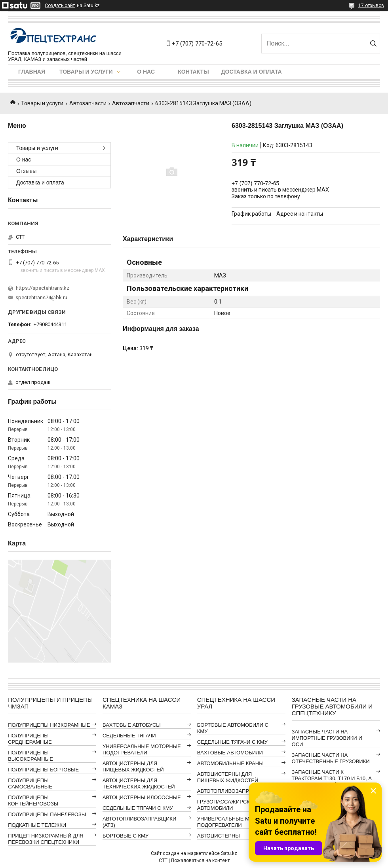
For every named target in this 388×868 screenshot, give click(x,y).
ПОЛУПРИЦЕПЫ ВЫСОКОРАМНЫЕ (30, 756)
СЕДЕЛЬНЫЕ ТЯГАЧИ (129, 736)
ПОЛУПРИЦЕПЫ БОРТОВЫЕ (43, 770)
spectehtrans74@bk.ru (41, 297)
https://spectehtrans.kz (43, 288)
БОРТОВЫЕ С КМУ (126, 836)
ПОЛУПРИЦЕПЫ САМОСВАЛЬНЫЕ (30, 783)
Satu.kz (229, 853)
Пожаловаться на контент (200, 860)
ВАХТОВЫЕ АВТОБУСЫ (132, 725)
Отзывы (26, 171)
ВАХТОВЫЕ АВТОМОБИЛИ (230, 753)
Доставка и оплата (252, 72)
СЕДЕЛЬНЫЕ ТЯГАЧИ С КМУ (138, 808)
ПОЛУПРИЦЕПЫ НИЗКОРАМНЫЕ (49, 725)
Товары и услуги (86, 72)
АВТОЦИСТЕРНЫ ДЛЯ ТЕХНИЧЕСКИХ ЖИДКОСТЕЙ (139, 783)
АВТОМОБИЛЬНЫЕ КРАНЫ (230, 763)
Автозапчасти (88, 103)
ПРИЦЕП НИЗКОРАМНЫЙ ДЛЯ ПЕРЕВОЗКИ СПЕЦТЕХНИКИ (46, 839)
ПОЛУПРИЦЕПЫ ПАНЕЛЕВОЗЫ (47, 814)
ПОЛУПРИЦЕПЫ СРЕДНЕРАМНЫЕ (30, 739)
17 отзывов (371, 6)
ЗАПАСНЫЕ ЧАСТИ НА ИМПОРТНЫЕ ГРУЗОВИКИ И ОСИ (327, 738)
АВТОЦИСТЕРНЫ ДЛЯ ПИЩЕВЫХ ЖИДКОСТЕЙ (133, 766)
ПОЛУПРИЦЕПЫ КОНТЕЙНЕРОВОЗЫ (33, 801)
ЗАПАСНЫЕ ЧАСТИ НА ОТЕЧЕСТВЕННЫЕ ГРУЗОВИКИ (331, 758)
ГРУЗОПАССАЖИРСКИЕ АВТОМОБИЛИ (227, 805)
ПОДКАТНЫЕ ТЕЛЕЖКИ (37, 825)
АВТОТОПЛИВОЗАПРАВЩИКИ (234, 791)
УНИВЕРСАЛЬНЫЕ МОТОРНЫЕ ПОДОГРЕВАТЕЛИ (142, 749)
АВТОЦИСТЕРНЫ (219, 836)
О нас (146, 72)
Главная (32, 72)
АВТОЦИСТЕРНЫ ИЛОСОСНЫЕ (142, 797)
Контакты (193, 72)
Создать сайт (60, 6)
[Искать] (373, 44)
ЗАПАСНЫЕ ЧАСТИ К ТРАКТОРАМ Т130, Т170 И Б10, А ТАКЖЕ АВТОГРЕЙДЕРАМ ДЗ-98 (332, 778)
